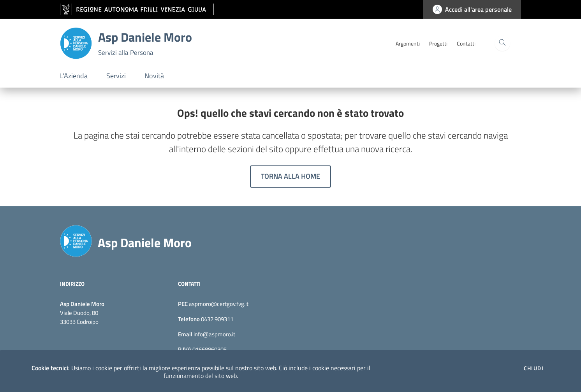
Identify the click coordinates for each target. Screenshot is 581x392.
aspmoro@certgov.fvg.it (219, 304)
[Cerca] (502, 43)
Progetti (438, 43)
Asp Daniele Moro (145, 243)
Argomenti (408, 43)
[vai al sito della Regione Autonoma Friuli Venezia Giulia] (137, 10)
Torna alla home (290, 176)
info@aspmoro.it (214, 334)
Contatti (466, 43)
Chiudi (534, 368)
